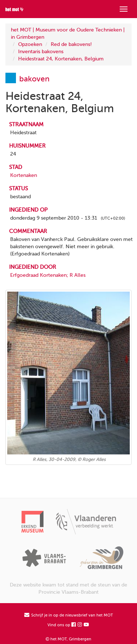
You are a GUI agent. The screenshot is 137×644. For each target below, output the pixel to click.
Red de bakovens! (71, 44)
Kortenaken (24, 175)
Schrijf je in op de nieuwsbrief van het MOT (69, 615)
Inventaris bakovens (41, 52)
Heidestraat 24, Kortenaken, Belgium (61, 59)
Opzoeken (30, 44)
